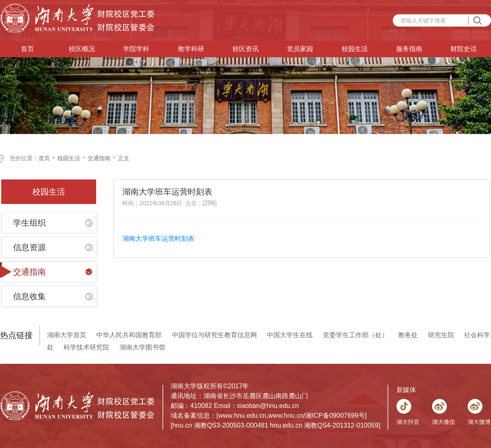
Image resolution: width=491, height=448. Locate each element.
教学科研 (191, 49)
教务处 (408, 335)
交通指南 (99, 158)
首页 (27, 49)
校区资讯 (245, 49)
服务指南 (409, 49)
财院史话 (464, 49)
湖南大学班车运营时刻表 (159, 239)
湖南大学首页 (67, 335)
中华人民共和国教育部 (129, 335)
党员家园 (300, 49)
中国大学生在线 (290, 335)
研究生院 (441, 335)
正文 (124, 158)
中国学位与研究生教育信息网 (214, 335)
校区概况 (82, 49)
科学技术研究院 (86, 347)
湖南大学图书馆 (142, 347)
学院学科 (136, 49)
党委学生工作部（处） (356, 335)
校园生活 (355, 49)
